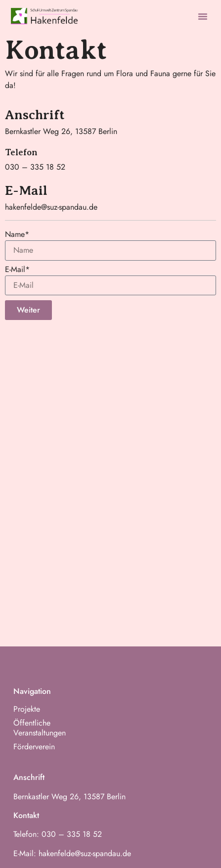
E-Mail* (17, 270)
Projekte (27, 709)
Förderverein (34, 747)
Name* (17, 235)
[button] (203, 16)
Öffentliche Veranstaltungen (40, 728)
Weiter (28, 310)
